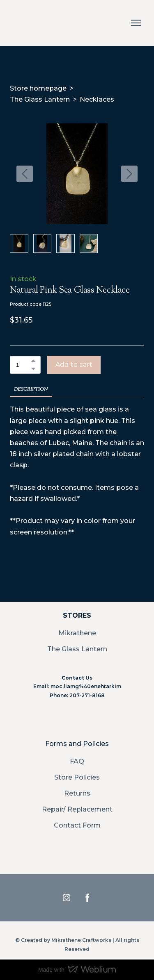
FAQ (77, 761)
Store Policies (77, 777)
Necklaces (97, 99)
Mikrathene (77, 633)
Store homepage (38, 88)
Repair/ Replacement (77, 809)
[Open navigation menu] (136, 23)
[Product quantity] (23, 365)
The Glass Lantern (40, 99)
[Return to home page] (19, 23)
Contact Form (77, 825)
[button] (33, 361)
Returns (77, 793)
